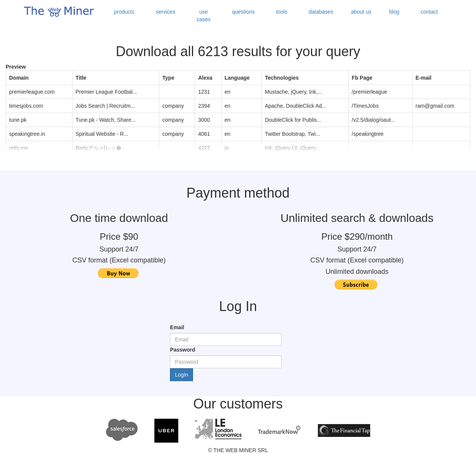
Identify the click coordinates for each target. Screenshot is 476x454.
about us (361, 12)
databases (321, 12)
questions (243, 12)
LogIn (181, 375)
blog (394, 12)
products (124, 12)
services (166, 12)
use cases (204, 16)
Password (182, 350)
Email (177, 327)
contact (429, 12)
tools (282, 12)
